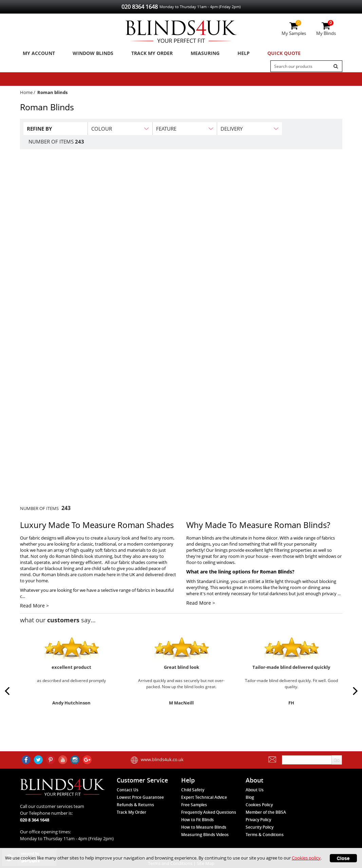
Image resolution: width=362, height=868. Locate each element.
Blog (250, 797)
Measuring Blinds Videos (205, 835)
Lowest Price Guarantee (140, 797)
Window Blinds (89, 54)
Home (26, 94)
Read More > (34, 608)
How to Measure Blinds (204, 827)
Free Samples (194, 805)
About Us (255, 790)
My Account (37, 54)
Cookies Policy (259, 805)
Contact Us (128, 790)
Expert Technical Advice (204, 797)
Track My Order (146, 54)
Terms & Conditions (265, 835)
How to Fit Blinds (197, 820)
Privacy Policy (258, 820)
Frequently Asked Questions (209, 812)
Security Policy (260, 827)
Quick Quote (269, 54)
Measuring (197, 54)
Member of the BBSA (266, 812)
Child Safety (193, 790)
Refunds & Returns (135, 805)
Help (231, 54)
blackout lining (60, 570)
